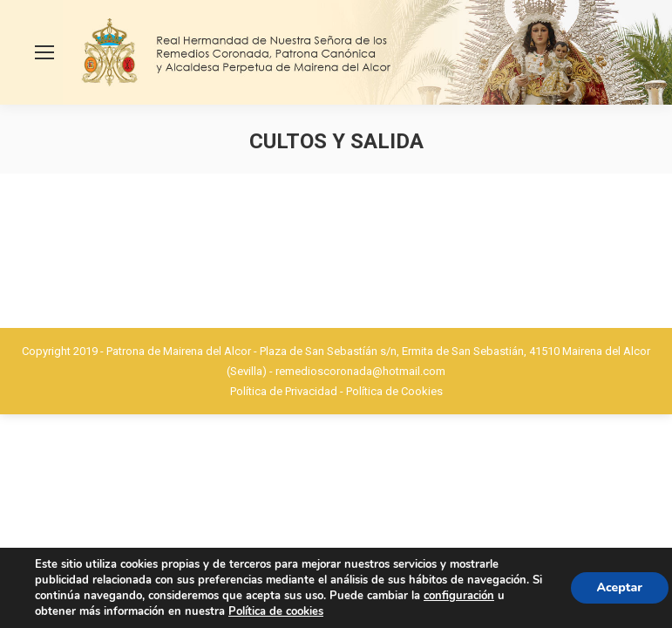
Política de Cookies (394, 391)
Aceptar (620, 587)
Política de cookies (276, 611)
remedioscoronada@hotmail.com (360, 371)
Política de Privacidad (284, 391)
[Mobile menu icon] (44, 52)
